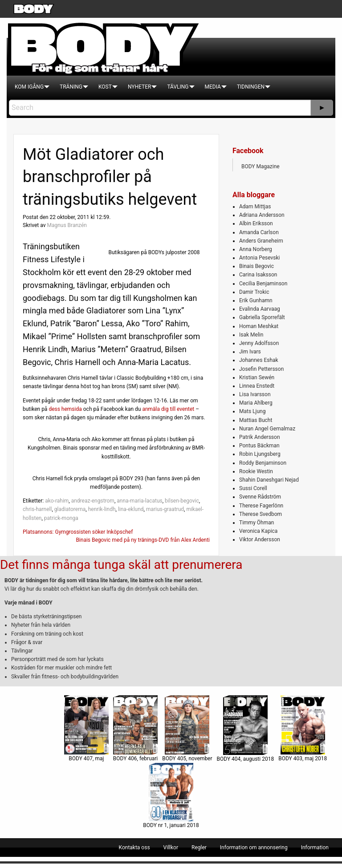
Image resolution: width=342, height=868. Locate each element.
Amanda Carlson (259, 232)
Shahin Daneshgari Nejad (269, 480)
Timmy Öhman (256, 523)
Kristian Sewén (257, 377)
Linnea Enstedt (257, 386)
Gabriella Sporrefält (262, 317)
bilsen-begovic (182, 501)
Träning (71, 87)
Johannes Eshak (259, 360)
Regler (199, 848)
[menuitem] (29, 87)
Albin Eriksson (256, 223)
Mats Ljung (252, 411)
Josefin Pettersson (261, 369)
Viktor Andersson (260, 539)
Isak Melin (251, 335)
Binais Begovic (256, 266)
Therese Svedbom (261, 514)
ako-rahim (57, 501)
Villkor (171, 848)
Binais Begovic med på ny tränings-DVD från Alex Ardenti (143, 540)
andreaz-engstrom (93, 501)
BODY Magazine (261, 166)
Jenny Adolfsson (259, 343)
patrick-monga (61, 518)
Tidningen (251, 87)
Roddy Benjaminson (263, 463)
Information (315, 848)
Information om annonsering (254, 848)
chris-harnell (37, 509)
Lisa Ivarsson (255, 394)
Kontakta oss (134, 848)
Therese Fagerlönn (261, 506)
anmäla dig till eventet (168, 409)
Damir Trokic (254, 292)
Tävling (178, 87)
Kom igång (29, 87)
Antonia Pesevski (260, 258)
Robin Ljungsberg (260, 454)
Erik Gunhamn (256, 300)
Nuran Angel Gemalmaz (267, 429)
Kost (105, 87)
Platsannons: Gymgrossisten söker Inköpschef (78, 532)
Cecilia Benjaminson (263, 284)
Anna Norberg (256, 249)
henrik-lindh (102, 509)
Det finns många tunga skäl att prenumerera (121, 565)
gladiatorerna (70, 509)
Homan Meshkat (259, 326)
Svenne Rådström (260, 497)
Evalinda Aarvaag (260, 309)
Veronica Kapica (258, 531)
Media (213, 87)
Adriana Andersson (262, 215)
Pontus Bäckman (259, 446)
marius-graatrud (165, 509)
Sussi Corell (253, 488)
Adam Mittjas (255, 207)
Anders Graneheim (261, 241)
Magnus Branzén (67, 225)
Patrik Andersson (260, 437)
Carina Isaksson (258, 275)
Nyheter (139, 87)
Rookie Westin (256, 471)
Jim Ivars (250, 352)
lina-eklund (131, 509)
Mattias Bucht (256, 420)
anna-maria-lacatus (140, 501)
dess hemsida (65, 409)
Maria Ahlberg (256, 403)
